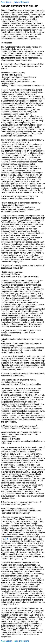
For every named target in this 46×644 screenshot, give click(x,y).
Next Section (7, 2)
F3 (7, 539)
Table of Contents (21, 2)
